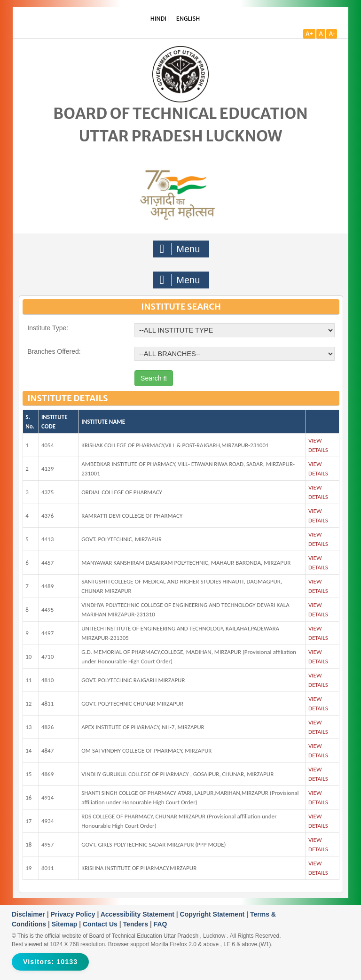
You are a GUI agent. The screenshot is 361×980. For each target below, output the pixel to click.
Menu (180, 249)
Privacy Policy (74, 914)
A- (332, 34)
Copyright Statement (213, 914)
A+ (309, 34)
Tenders (137, 924)
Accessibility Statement (138, 914)
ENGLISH (188, 19)
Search (154, 378)
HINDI (158, 19)
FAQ (161, 924)
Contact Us (101, 924)
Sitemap (65, 924)
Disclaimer (29, 914)
